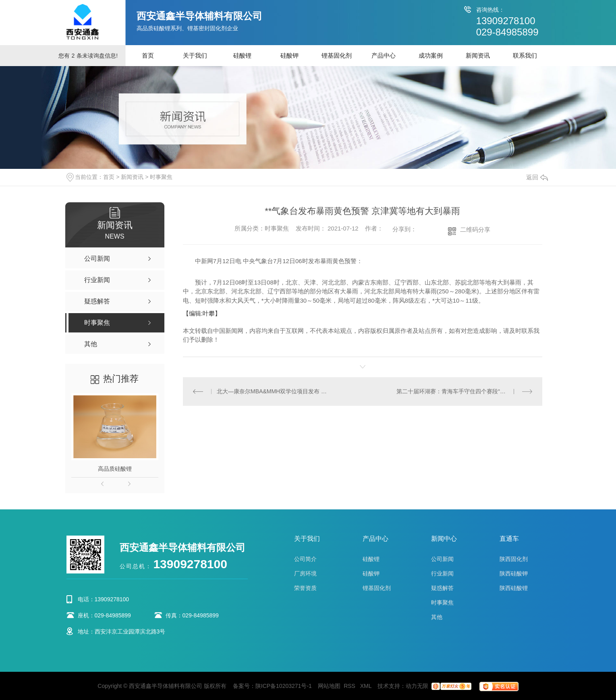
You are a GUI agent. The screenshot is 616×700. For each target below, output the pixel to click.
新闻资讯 (478, 55)
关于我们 (195, 55)
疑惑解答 (442, 588)
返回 (537, 177)
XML (367, 686)
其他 (437, 617)
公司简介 (305, 559)
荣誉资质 (305, 588)
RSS (350, 686)
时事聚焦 (161, 177)
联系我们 (525, 55)
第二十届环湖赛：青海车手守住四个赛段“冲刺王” (457, 391)
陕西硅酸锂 (514, 588)
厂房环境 (305, 573)
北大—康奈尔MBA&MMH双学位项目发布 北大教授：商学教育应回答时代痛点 (273, 391)
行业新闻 (442, 573)
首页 (148, 55)
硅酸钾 (289, 55)
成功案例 (431, 55)
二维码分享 (475, 230)
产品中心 (384, 55)
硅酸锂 (242, 55)
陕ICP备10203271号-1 (284, 686)
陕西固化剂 (514, 559)
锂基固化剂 (337, 55)
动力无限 (417, 686)
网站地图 (329, 686)
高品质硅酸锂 (115, 469)
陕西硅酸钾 (514, 573)
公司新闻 (442, 559)
